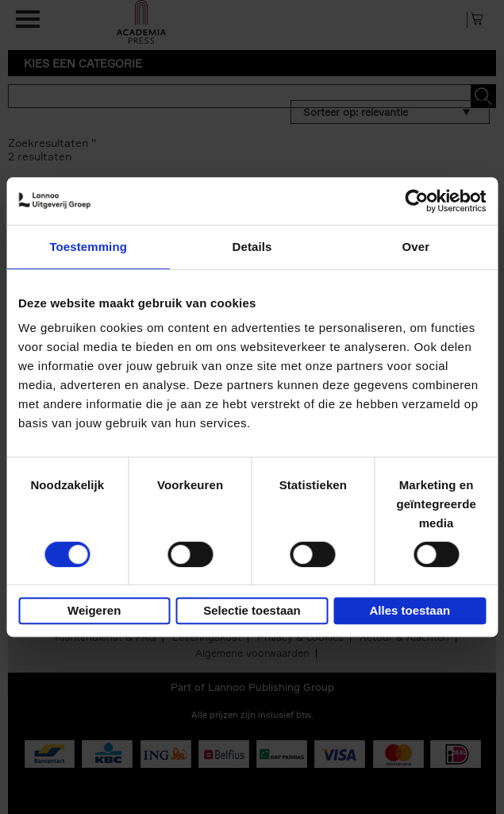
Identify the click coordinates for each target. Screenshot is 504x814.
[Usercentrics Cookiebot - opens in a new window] (416, 201)
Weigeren (94, 610)
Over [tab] (416, 247)
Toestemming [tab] (88, 247)
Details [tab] (252, 247)
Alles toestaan (410, 610)
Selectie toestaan (252, 610)
